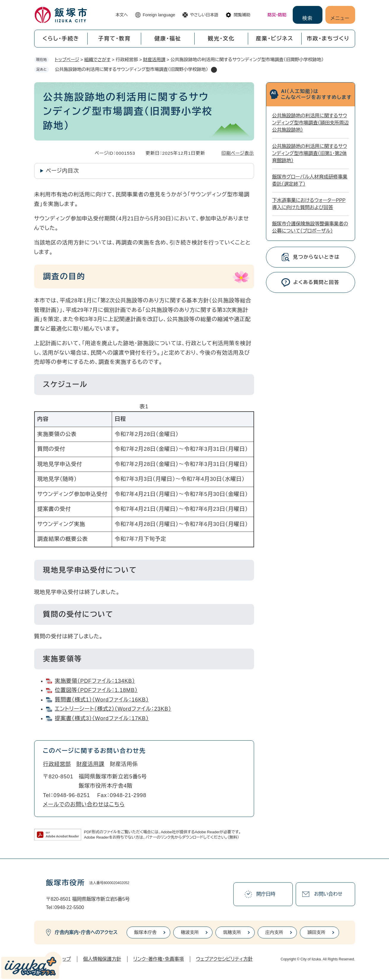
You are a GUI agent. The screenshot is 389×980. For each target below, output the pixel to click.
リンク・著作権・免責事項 (159, 959)
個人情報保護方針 (102, 959)
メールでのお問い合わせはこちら (84, 804)
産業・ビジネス (275, 39)
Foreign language (159, 15)
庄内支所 (274, 932)
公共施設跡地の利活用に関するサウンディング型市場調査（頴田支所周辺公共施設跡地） (311, 123)
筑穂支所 (232, 932)
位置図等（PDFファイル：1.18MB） (96, 690)
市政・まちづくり (328, 39)
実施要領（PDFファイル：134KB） (95, 681)
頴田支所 (316, 932)
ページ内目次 (63, 171)
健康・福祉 (168, 39)
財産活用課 (154, 60)
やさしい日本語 (204, 15)
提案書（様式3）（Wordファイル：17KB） (102, 718)
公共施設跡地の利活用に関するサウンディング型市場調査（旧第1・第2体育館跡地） (310, 153)
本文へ (122, 15)
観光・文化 (221, 39)
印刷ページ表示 (238, 153)
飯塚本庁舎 (145, 932)
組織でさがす (98, 60)
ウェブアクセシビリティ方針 (225, 959)
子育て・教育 (114, 39)
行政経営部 (57, 764)
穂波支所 (190, 932)
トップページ (67, 60)
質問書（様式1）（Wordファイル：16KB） (102, 700)
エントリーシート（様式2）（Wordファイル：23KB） (113, 709)
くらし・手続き (61, 39)
